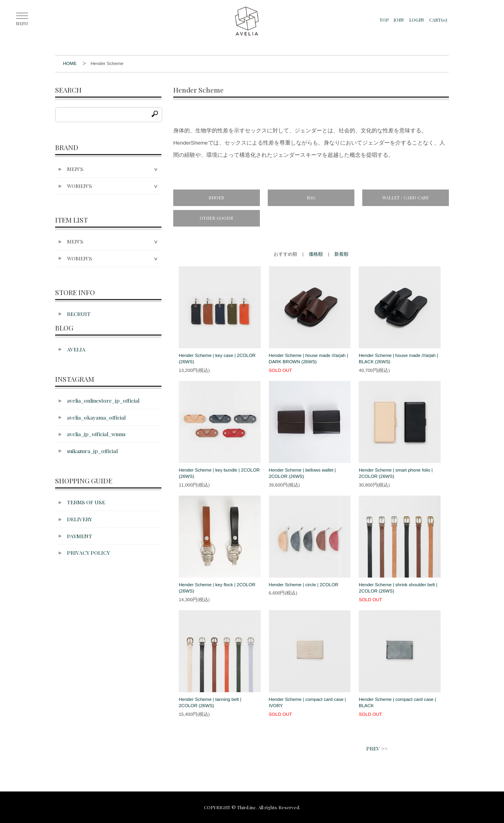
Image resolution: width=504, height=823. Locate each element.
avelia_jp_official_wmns (96, 434)
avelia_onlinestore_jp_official (103, 400)
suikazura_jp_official (92, 451)
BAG (311, 197)
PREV (373, 748)
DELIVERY (80, 519)
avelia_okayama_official (96, 417)
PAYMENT (80, 536)
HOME (70, 63)
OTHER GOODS (216, 218)
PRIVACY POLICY (88, 552)
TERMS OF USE (86, 502)
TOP (384, 20)
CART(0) (438, 20)
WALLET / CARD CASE (406, 197)
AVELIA (76, 349)
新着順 (341, 254)
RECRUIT (79, 314)
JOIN (399, 20)
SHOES (216, 197)
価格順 (316, 254)
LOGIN (416, 20)
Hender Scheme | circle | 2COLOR (304, 585)
